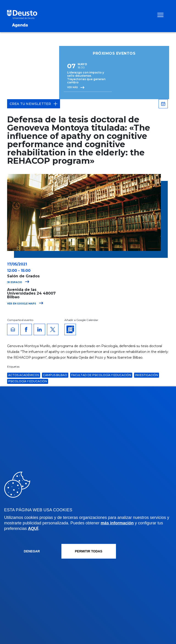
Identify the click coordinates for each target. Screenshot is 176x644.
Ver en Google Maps (25, 304)
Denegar (32, 551)
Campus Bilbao (55, 375)
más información (117, 523)
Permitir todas (89, 551)
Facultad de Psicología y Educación (101, 375)
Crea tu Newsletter (34, 104)
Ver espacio (17, 282)
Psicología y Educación (28, 381)
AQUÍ (33, 529)
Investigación (147, 375)
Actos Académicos (24, 375)
